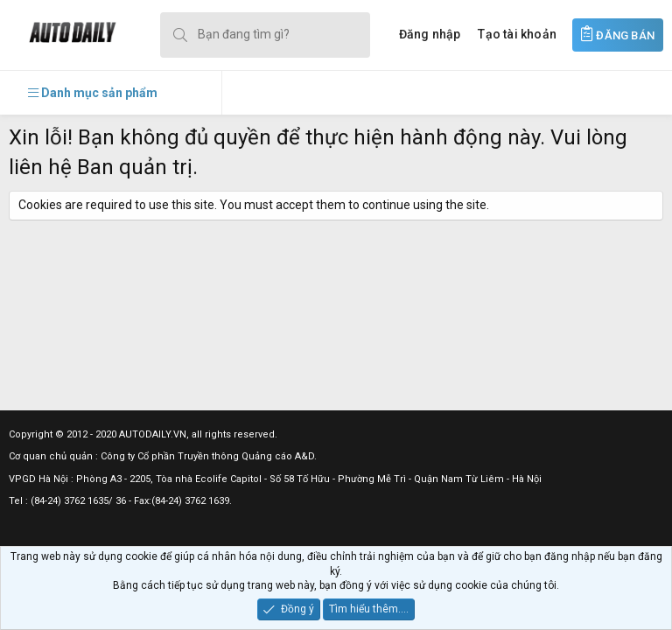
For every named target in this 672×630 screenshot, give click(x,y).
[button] (93, 93)
